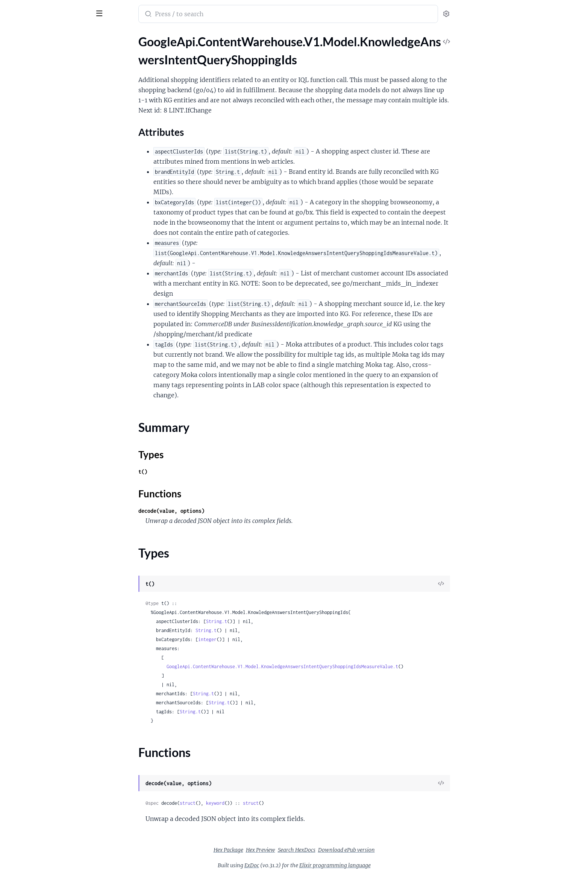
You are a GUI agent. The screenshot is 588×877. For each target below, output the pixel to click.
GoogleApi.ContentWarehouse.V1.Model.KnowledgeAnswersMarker (54, 210)
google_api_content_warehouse (57, 9)
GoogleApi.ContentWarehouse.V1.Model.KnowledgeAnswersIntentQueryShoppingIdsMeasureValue (54, 118)
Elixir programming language (391, 865)
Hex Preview (317, 850)
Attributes (31, 75)
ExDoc (308, 865)
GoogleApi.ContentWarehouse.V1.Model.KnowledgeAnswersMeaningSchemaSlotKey (54, 271)
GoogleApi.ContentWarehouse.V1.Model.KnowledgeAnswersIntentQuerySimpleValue (54, 139)
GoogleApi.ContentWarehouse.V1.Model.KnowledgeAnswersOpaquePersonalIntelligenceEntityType (54, 504)
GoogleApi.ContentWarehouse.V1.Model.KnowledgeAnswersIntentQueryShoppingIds (54, 50)
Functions (25, 105)
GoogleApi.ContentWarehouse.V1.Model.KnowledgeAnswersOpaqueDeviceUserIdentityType (54, 413)
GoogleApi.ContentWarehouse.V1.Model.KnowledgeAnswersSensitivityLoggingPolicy (54, 738)
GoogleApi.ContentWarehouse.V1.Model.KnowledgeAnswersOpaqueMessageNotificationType (54, 454)
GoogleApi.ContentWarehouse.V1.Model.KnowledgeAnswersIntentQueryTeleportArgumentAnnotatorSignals (54, 159)
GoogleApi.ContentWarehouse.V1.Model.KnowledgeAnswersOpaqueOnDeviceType (54, 484)
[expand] (105, 50)
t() (199, 472)
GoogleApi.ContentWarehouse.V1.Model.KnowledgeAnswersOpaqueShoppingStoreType (54, 586)
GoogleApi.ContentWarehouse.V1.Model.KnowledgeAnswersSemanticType (54, 667)
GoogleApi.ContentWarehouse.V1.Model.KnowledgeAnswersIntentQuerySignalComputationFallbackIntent (54, 128)
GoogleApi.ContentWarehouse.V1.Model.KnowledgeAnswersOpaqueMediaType (54, 443)
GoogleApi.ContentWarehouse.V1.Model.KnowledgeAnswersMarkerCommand (54, 220)
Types (20, 96)
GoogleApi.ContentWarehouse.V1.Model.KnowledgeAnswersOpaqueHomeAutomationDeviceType (54, 423)
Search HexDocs (353, 850)
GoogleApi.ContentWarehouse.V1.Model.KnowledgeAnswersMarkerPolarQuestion (54, 240)
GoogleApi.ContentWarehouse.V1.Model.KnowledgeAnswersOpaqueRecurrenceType (54, 525)
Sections (23, 63)
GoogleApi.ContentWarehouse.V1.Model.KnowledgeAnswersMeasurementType (54, 281)
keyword (272, 803)
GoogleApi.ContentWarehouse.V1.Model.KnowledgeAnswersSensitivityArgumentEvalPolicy (54, 677)
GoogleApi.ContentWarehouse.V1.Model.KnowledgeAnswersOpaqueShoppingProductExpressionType (54, 565)
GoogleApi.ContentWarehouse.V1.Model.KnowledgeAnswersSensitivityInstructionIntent (54, 708)
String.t (273, 621)
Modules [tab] (42, 35)
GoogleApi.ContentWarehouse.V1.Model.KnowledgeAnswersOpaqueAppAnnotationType (54, 321)
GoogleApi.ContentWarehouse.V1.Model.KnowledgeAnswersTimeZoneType (54, 809)
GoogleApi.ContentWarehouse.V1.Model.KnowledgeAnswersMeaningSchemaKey (54, 261)
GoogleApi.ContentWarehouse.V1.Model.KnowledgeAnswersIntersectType (54, 200)
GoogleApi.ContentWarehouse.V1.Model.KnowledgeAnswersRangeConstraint (54, 636)
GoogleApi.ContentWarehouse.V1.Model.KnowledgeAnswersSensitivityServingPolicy (54, 768)
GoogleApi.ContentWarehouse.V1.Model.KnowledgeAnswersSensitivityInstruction (54, 687)
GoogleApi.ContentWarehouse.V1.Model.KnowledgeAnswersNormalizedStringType (54, 291)
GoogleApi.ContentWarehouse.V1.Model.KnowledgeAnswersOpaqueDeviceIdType (54, 393)
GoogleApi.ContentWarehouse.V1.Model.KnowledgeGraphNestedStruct (54, 860)
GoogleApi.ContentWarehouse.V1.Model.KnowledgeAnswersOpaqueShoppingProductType (54, 575)
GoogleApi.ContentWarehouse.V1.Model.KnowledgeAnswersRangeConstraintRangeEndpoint (54, 647)
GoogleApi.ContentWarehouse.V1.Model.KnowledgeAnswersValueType (54, 840)
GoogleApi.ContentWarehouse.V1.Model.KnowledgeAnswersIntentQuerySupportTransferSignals (54, 149)
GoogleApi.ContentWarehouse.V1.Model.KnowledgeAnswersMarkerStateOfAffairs (54, 250)
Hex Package (285, 850)
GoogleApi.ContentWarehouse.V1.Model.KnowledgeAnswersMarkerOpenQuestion (54, 230)
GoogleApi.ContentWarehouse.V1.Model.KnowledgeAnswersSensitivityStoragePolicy (54, 779)
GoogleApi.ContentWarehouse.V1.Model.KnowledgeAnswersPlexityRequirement (54, 616)
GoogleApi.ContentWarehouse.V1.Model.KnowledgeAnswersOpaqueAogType (54, 311)
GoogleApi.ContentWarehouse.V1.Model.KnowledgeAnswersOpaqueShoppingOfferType (54, 555)
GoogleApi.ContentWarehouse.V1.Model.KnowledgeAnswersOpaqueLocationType (54, 433)
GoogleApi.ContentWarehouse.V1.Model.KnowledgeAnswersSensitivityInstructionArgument (54, 697)
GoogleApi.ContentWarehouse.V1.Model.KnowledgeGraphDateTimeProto (54, 850)
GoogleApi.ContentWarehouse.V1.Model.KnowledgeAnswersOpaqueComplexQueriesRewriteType (54, 372)
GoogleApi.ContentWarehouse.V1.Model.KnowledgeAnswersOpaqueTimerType (54, 596)
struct (244, 803)
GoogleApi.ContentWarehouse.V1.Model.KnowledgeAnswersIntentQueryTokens (54, 189)
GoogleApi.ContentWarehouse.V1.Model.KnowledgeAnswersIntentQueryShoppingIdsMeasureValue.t (339, 666)
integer (264, 639)
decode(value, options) (228, 511)
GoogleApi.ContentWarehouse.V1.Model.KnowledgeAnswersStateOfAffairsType (54, 789)
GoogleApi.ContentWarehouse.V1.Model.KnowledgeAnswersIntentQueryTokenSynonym (54, 179)
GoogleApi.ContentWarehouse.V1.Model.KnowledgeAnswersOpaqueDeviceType (54, 403)
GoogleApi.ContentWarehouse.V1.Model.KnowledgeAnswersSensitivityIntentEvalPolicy (54, 728)
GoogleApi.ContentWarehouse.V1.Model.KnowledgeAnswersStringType (54, 799)
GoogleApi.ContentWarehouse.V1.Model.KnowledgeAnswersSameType (54, 657)
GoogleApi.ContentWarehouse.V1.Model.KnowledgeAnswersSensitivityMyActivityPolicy (54, 748)
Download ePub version (403, 850)
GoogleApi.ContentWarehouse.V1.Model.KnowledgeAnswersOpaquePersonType (54, 494)
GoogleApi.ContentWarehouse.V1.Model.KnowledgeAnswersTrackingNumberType (54, 819)
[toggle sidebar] (103, 12)
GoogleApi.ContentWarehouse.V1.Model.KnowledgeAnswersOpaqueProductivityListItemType (54, 514)
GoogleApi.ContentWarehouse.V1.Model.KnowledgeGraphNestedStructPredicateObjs (54, 870)
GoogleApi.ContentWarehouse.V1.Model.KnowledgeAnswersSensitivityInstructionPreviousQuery (54, 718)
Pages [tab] (14, 35)
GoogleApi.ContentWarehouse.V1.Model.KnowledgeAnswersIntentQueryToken (54, 169)
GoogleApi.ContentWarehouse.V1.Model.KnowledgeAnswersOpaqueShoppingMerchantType (54, 545)
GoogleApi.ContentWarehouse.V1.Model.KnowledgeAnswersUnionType (54, 829)
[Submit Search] (204, 15)
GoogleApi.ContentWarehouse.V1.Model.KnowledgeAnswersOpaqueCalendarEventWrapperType (54, 352)
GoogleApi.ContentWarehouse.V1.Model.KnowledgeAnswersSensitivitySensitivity (54, 758)
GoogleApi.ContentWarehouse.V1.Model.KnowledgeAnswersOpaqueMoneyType (54, 464)
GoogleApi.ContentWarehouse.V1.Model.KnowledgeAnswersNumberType (54, 301)
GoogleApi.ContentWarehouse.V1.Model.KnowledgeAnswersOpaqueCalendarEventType (54, 342)
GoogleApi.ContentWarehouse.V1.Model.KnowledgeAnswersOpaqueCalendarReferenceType (54, 362)
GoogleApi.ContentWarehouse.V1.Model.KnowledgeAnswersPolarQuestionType (54, 626)
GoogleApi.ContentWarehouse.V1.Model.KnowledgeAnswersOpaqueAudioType (54, 332)
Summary (25, 87)
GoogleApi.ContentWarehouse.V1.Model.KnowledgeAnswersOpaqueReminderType (54, 535)
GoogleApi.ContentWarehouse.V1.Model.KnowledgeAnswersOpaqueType (54, 606)
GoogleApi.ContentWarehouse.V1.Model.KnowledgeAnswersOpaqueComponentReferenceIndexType (54, 382)
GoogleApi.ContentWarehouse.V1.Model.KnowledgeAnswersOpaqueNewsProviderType (54, 474)
